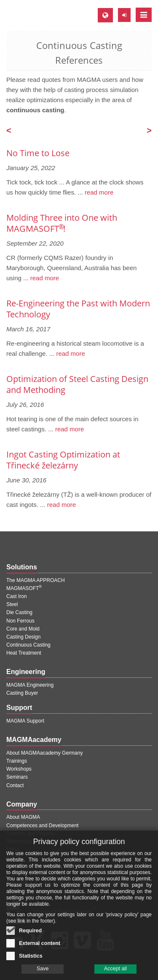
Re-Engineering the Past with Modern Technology (78, 309)
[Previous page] (9, 131)
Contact (15, 785)
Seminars (17, 777)
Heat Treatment (24, 653)
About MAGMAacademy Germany (44, 753)
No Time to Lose (38, 153)
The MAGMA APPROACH (36, 580)
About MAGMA (23, 817)
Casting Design (23, 637)
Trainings (17, 761)
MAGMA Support (25, 721)
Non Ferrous (20, 621)
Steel (12, 604)
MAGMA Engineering (30, 685)
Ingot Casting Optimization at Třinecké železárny (63, 460)
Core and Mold (23, 629)
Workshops (19, 769)
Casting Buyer (22, 693)
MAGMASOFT (24, 588)
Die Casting (19, 612)
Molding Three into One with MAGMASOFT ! (62, 223)
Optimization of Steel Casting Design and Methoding (77, 384)
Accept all (115, 970)
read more (98, 192)
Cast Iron (17, 596)
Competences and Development (42, 826)
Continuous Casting (28, 645)
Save (43, 970)
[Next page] (149, 131)
